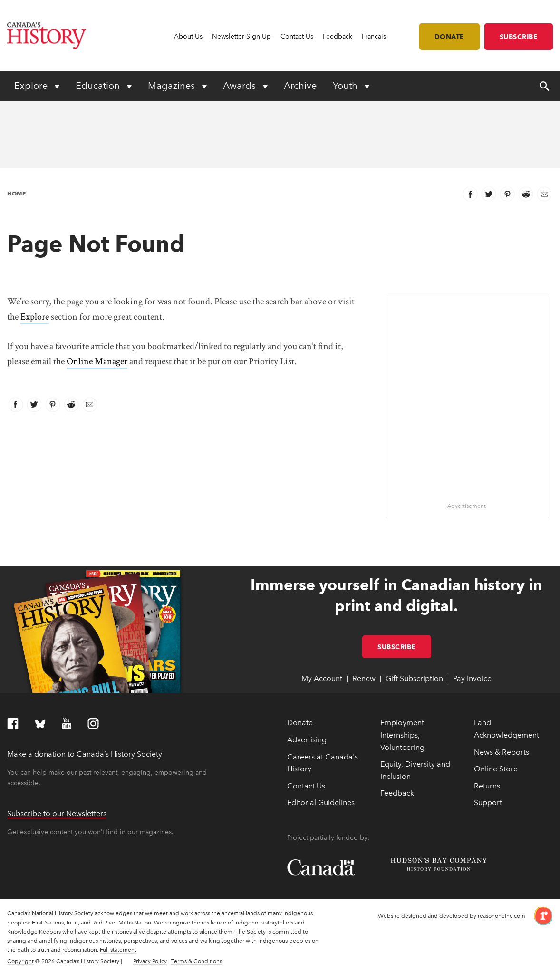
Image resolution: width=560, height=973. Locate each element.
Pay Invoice (472, 678)
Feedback (338, 36)
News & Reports (502, 752)
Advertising (307, 740)
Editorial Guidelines (321, 803)
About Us (188, 36)
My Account (322, 678)
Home (16, 193)
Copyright (20, 961)
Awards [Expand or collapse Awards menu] (241, 86)
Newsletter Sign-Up (241, 36)
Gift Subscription (414, 678)
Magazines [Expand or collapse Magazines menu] (173, 86)
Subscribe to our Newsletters (57, 813)
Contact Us (297, 36)
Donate (449, 37)
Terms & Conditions (197, 961)
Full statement (118, 950)
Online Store (496, 769)
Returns (487, 786)
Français (374, 36)
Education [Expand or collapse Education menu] (99, 86)
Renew (364, 678)
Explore (35, 317)
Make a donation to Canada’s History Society (85, 754)
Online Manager (97, 361)
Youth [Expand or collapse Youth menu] (346, 86)
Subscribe (519, 37)
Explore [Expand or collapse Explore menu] (32, 86)
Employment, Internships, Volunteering (403, 735)
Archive (300, 86)
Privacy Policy (150, 961)
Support (488, 803)
